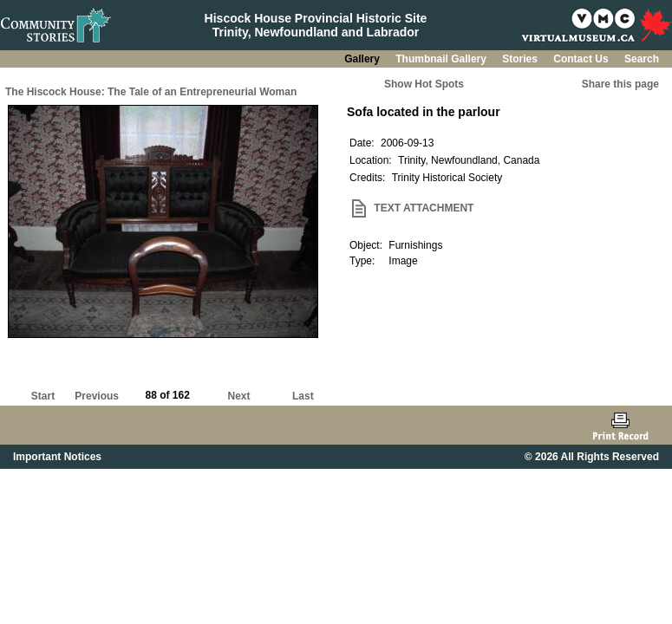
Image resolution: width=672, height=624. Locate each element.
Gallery (363, 59)
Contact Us (582, 59)
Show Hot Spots (424, 84)
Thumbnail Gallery (442, 59)
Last (303, 396)
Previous (97, 396)
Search (642, 59)
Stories (521, 59)
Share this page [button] (620, 84)
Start (43, 396)
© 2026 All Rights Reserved (592, 457)
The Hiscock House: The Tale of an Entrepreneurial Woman (151, 92)
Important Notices (57, 457)
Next (239, 396)
